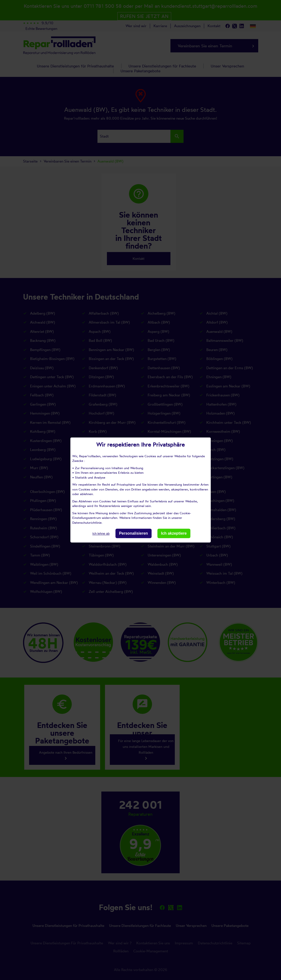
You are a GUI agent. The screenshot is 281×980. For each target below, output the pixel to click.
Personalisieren (133, 533)
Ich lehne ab (101, 534)
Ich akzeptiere (174, 533)
